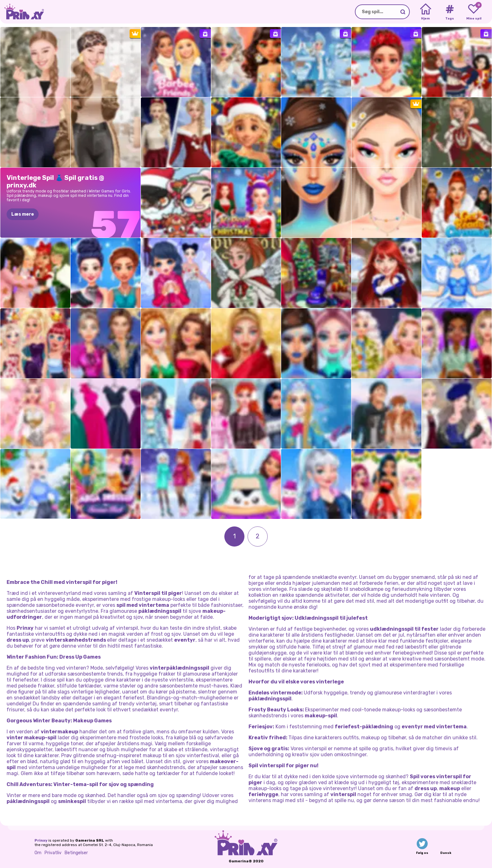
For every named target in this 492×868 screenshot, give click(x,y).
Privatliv (53, 853)
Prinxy (41, 840)
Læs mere (23, 214)
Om (38, 853)
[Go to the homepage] (22, 12)
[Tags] (449, 12)
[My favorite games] (474, 12)
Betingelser (76, 853)
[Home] (426, 12)
